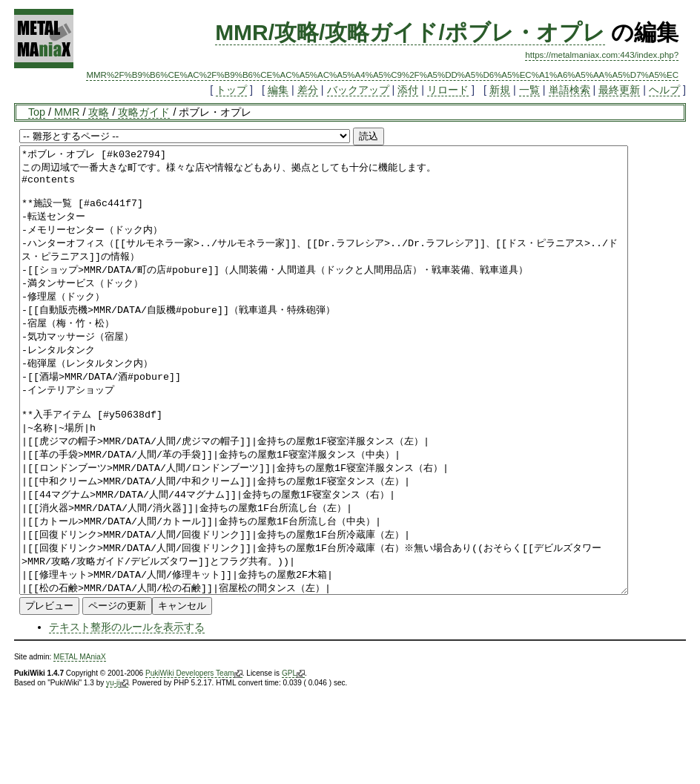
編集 (278, 90)
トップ (231, 90)
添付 (408, 90)
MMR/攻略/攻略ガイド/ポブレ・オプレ (410, 32)
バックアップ (358, 90)
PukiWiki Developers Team (194, 762)
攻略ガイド (144, 112)
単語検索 (569, 90)
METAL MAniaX (80, 746)
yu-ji (117, 772)
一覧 (529, 90)
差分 (308, 90)
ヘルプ (664, 90)
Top (37, 112)
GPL (293, 762)
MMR (67, 112)
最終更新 (619, 90)
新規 (500, 90)
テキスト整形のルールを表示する (127, 716)
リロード (448, 90)
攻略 (99, 112)
